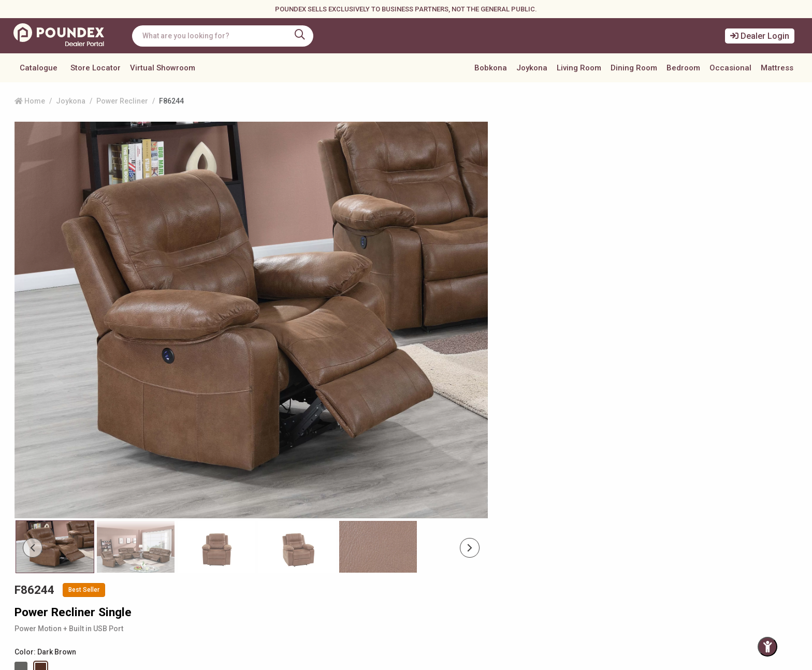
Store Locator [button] (96, 68)
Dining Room (634, 68)
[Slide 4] (361, 473)
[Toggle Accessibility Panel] (767, 647)
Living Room (579, 68)
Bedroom (683, 68)
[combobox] (225, 36)
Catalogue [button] (39, 68)
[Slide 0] (53, 473)
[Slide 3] (284, 473)
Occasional (730, 68)
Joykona (532, 68)
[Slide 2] (207, 473)
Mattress (777, 68)
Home (30, 101)
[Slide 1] (130, 473)
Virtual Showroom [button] (163, 68)
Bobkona (491, 68)
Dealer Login (760, 36)
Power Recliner (122, 101)
